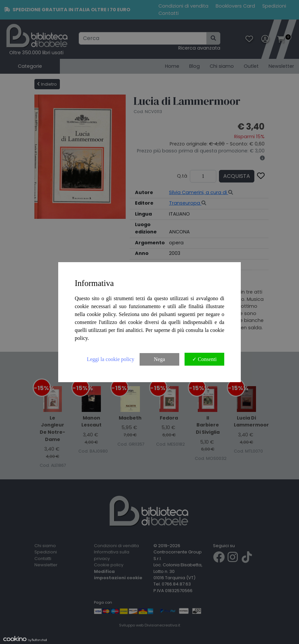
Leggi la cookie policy (110, 359)
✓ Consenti (204, 359)
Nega (159, 359)
